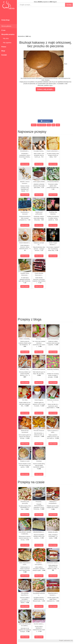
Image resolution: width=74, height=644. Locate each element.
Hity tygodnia (6, 43)
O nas (3, 30)
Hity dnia (5, 38)
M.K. (72, 640)
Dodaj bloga (6, 20)
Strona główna (6, 26)
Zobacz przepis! (25, 164)
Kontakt (4, 55)
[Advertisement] (45, 21)
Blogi (3, 51)
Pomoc (4, 47)
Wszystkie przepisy (8, 34)
